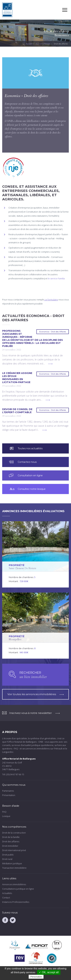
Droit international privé (14, 850)
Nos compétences (43, 44)
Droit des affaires (11, 841)
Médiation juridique (12, 863)
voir (36, 554)
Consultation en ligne (30, 475)
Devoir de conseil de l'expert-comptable (17, 411)
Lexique (6, 816)
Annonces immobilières (14, 884)
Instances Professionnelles (16, 902)
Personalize (36, 977)
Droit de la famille (11, 837)
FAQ (4, 812)
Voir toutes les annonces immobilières (36, 694)
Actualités (7, 893)
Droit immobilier (10, 846)
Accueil (29, 44)
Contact (6, 898)
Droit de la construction (14, 833)
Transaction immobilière (14, 868)
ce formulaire (51, 300)
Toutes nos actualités (30, 448)
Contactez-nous (27, 462)
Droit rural (7, 859)
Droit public (8, 855)
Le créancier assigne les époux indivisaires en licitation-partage (17, 378)
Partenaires (8, 791)
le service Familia (56, 278)
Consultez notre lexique (32, 489)
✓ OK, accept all (49, 972)
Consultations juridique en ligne (18, 889)
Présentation (9, 795)
